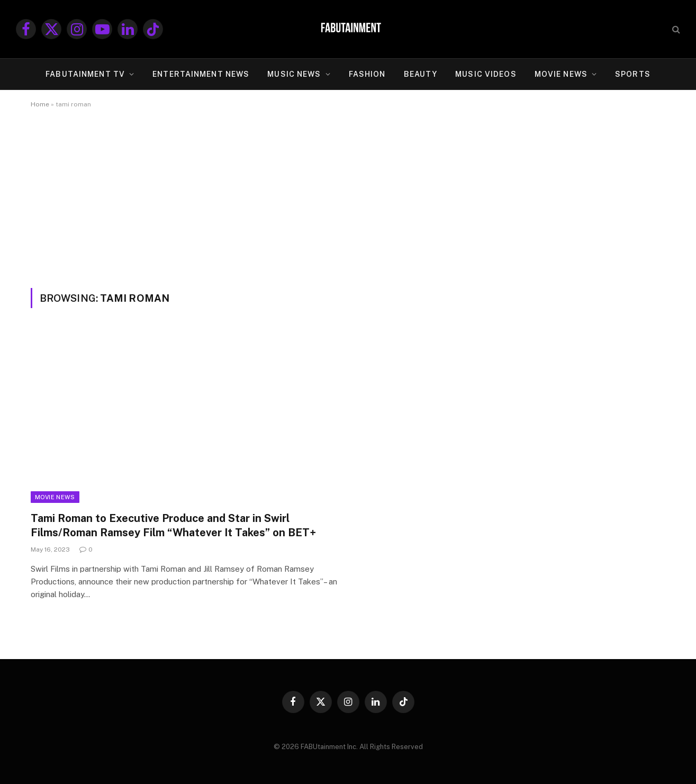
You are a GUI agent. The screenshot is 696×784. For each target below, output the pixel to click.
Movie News (55, 497)
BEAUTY (421, 74)
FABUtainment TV (85, 74)
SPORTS (633, 74)
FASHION (367, 74)
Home (40, 104)
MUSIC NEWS (294, 74)
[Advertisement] (348, 209)
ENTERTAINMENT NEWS (201, 74)
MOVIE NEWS (561, 74)
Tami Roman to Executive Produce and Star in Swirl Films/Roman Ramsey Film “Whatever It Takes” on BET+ (173, 525)
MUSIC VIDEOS (486, 74)
